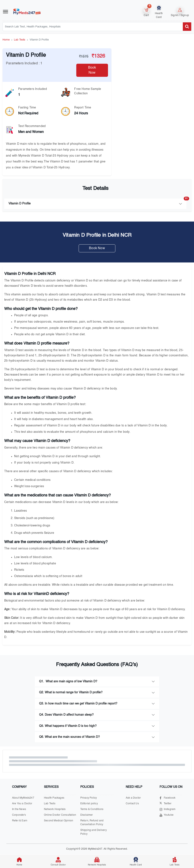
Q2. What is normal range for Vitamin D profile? (71, 692)
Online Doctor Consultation (60, 815)
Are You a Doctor (22, 804)
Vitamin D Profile (97, 202)
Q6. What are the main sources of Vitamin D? (69, 737)
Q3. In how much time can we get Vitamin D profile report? (78, 704)
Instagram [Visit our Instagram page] (168, 809)
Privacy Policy (89, 798)
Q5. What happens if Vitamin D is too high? (68, 726)
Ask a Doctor (133, 798)
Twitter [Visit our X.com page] (165, 804)
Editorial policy (89, 804)
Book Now (92, 70)
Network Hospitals (55, 809)
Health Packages (54, 798)
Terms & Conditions (92, 809)
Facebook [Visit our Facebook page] (168, 798)
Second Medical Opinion (59, 821)
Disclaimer (87, 815)
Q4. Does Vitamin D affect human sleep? (66, 715)
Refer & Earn (20, 821)
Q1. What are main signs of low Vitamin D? (68, 681)
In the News (19, 809)
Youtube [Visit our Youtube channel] (167, 815)
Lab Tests (20, 40)
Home (6, 40)
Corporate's (19, 815)
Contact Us (132, 804)
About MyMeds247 (23, 798)
